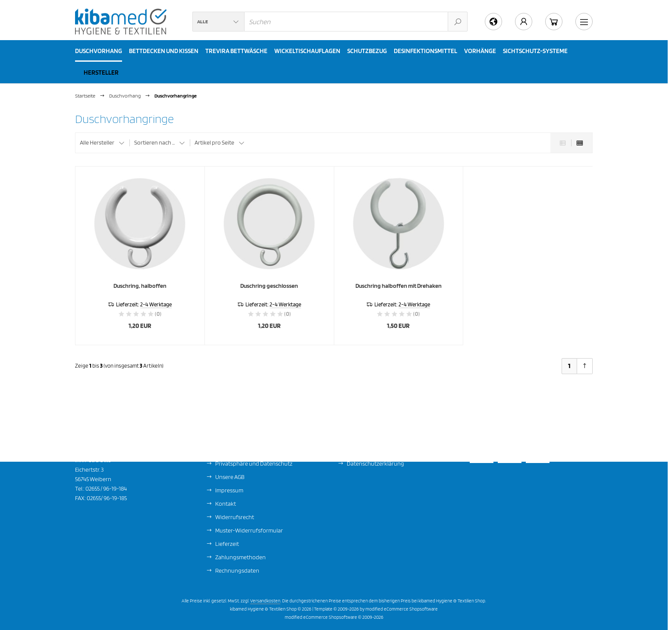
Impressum (229, 490)
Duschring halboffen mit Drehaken (399, 286)
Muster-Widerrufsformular (249, 530)
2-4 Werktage (156, 304)
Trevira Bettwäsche (236, 51)
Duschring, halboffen (140, 286)
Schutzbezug (367, 51)
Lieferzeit (227, 544)
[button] (218, 22)
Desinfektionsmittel (425, 51)
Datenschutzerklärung (375, 463)
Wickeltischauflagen (307, 51)
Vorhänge (480, 51)
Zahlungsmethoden (240, 557)
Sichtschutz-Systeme (535, 51)
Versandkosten (265, 601)
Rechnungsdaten (237, 570)
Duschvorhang (99, 51)
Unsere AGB (230, 477)
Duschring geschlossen (269, 286)
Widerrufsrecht (235, 517)
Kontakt (226, 504)
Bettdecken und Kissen (164, 51)
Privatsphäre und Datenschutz (254, 463)
